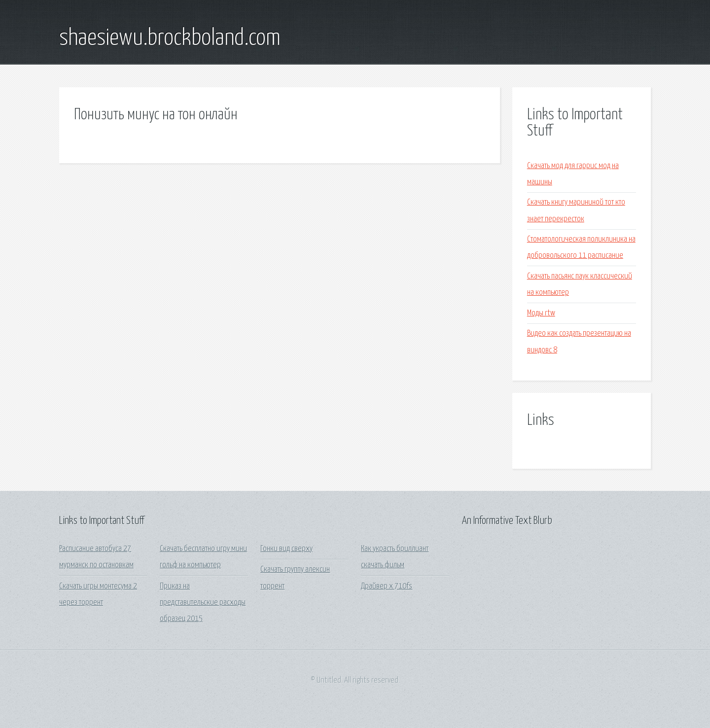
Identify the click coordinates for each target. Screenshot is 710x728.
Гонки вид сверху (286, 549)
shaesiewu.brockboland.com (170, 38)
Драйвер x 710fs (387, 586)
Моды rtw (541, 313)
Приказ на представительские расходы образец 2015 (203, 603)
